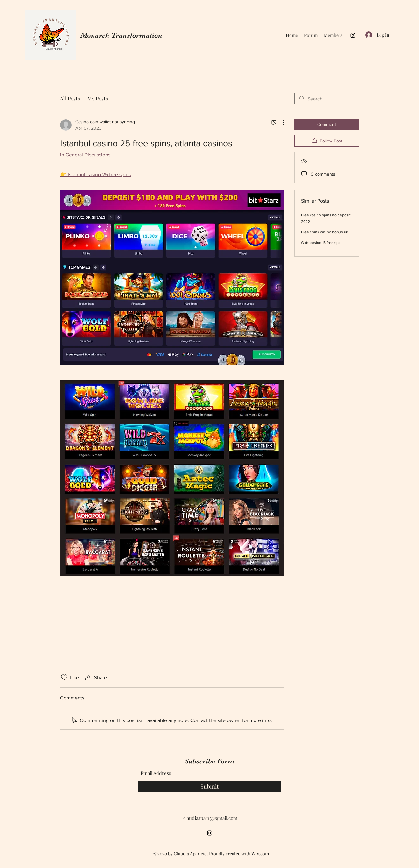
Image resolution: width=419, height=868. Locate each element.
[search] (327, 99)
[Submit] (210, 786)
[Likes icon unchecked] (64, 677)
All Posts (70, 98)
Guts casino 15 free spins (322, 243)
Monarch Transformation (121, 35)
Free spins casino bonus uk (325, 232)
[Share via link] (95, 677)
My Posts (98, 98)
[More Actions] (280, 122)
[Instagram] (353, 35)
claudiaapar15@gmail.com (210, 818)
